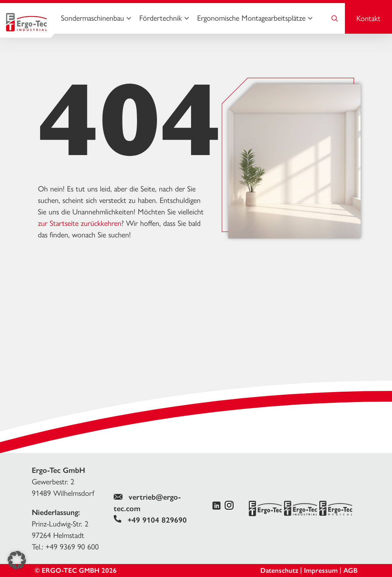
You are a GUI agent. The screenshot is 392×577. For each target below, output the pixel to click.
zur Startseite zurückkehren (80, 223)
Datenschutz (279, 570)
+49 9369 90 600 (72, 547)
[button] (17, 560)
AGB (350, 570)
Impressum (321, 570)
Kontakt (368, 18)
